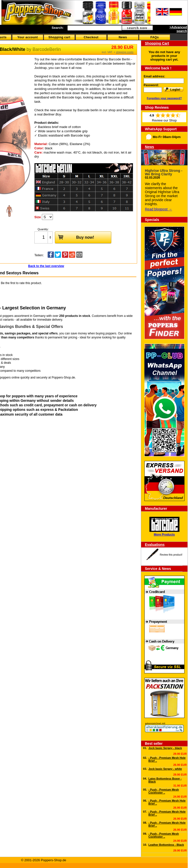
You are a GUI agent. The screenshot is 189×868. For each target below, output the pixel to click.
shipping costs (125, 52)
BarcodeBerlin (47, 49)
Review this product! (171, 555)
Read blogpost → (158, 209)
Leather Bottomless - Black (166, 845)
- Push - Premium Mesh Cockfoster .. (164, 791)
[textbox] (95, 28)
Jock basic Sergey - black (165, 748)
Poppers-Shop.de (63, 378)
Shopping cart (59, 37)
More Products (164, 535)
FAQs (155, 37)
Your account (28, 37)
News (123, 37)
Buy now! (75, 237)
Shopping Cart (157, 43)
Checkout (91, 37)
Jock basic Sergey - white (165, 769)
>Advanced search (178, 29)
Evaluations (155, 545)
